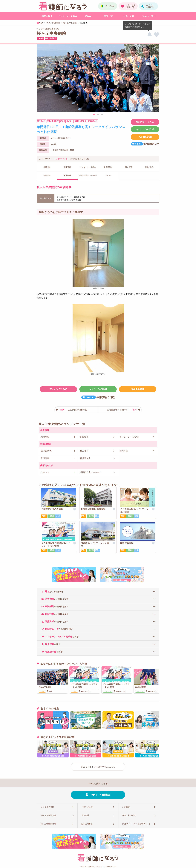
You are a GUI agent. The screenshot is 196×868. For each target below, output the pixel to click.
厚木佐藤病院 (127, 543)
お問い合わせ (87, 807)
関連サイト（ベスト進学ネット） (137, 824)
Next (156, 78)
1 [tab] (94, 115)
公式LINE (88, 824)
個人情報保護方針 (48, 815)
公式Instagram (50, 824)
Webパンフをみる (145, 122)
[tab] (98, 591)
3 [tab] (102, 115)
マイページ (148, 16)
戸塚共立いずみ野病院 (52, 509)
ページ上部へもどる (98, 784)
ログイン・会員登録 (101, 795)
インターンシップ (62, 159)
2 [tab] (98, 115)
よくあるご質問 (48, 807)
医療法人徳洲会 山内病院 (93, 509)
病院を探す (47, 16)
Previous (40, 78)
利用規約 (126, 807)
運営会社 (85, 815)
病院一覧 (108, 16)
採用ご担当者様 (129, 815)
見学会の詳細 (145, 137)
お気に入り (129, 16)
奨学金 (88, 16)
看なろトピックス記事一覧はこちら (98, 767)
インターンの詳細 (145, 129)
